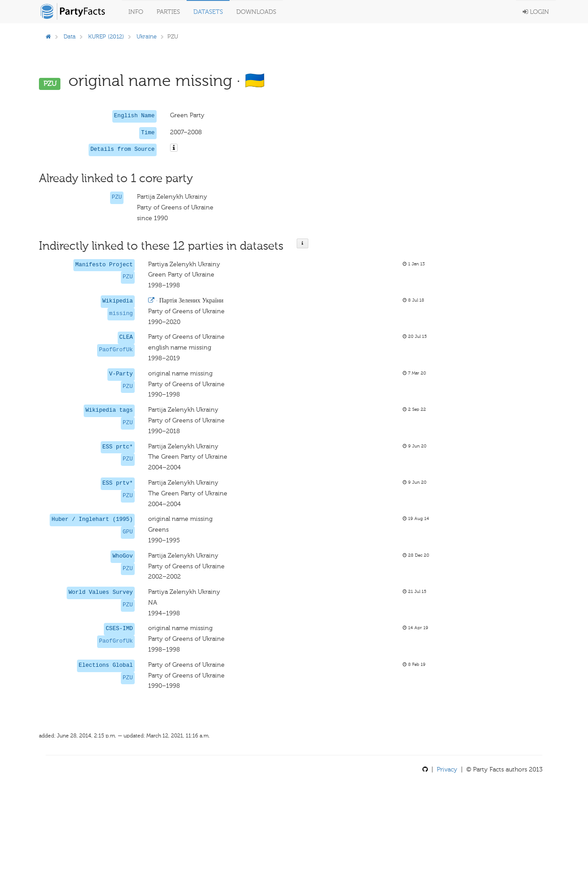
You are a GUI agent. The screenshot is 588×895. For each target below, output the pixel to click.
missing (121, 314)
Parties (168, 12)
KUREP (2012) (106, 36)
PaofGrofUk (116, 350)
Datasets (208, 12)
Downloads (256, 12)
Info (136, 12)
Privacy (447, 769)
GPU (128, 532)
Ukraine (147, 36)
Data (70, 36)
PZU (117, 197)
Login (536, 12)
